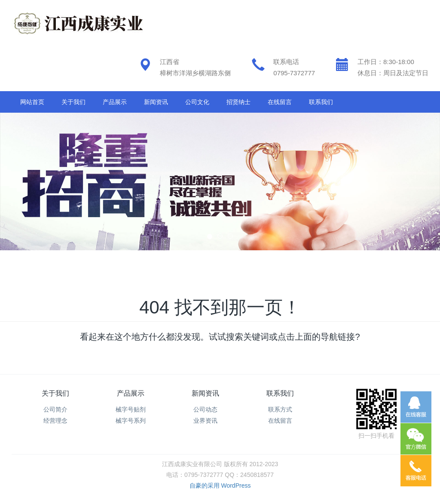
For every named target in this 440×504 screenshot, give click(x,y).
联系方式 (280, 409)
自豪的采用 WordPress (220, 486)
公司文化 (197, 102)
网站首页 (32, 102)
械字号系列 (131, 421)
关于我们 (73, 102)
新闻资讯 (156, 102)
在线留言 (280, 102)
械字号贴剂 (131, 409)
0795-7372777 (294, 73)
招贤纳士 (238, 102)
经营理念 (55, 421)
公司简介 (55, 409)
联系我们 (321, 102)
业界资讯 (205, 421)
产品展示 (115, 102)
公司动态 (205, 409)
